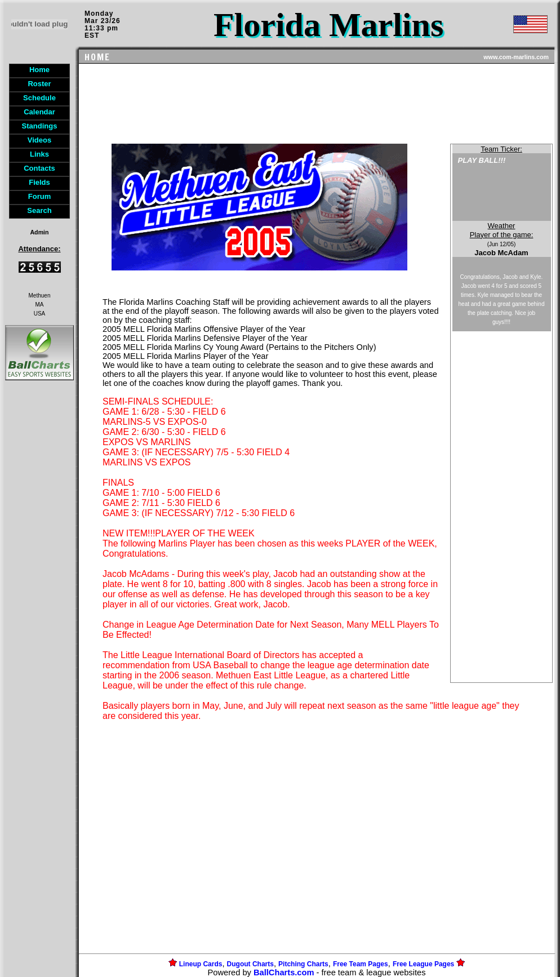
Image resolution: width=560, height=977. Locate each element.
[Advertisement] (39, 577)
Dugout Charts (250, 964)
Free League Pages (423, 964)
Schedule (39, 98)
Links (39, 154)
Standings (40, 126)
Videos (39, 140)
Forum (39, 196)
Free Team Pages (361, 964)
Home (39, 70)
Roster (39, 84)
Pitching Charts (303, 964)
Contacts (39, 168)
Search (39, 210)
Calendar (39, 112)
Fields (39, 182)
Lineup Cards (201, 964)
